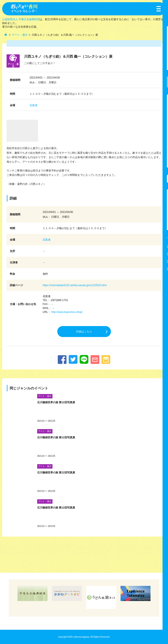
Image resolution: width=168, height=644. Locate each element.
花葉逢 (33, 105)
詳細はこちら (84, 332)
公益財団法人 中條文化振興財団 (21, 19)
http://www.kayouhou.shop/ (67, 312)
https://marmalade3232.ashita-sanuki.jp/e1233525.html (75, 285)
